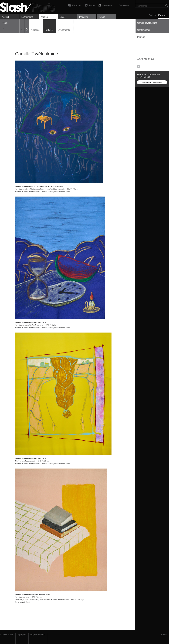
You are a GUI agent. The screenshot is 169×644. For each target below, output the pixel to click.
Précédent (22, 26)
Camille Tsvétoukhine (24, 186)
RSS (138, 67)
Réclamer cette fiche (152, 82)
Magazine (84, 17)
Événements (27, 17)
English (152, 15)
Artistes (44, 17)
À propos (35, 30)
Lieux (62, 17)
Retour (5, 23)
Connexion (124, 5)
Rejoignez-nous (38, 635)
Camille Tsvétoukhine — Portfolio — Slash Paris (29, 7)
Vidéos (102, 17)
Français (162, 15)
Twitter (92, 5)
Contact (163, 635)
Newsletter (107, 5)
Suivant (27, 26)
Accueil (5, 17)
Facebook (77, 5)
